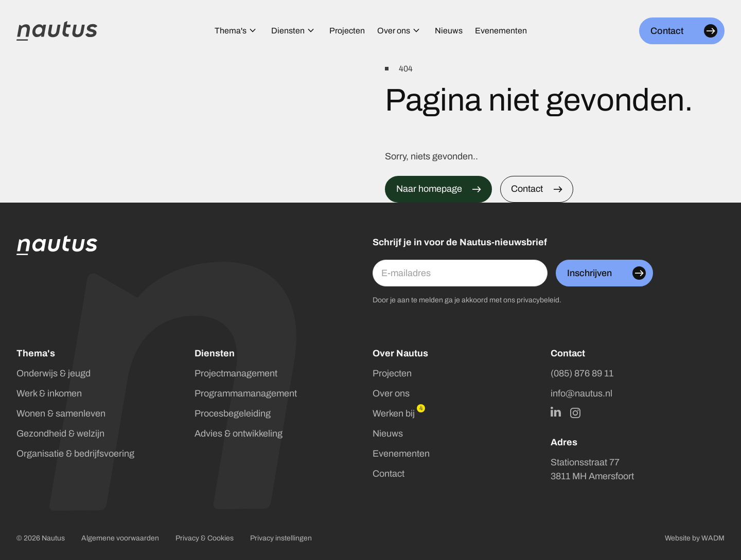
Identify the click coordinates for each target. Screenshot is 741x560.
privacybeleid (538, 300)
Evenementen (401, 454)
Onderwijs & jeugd (54, 373)
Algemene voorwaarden (120, 538)
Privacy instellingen (281, 538)
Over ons (391, 393)
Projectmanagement (236, 373)
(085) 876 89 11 (582, 373)
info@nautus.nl (581, 393)
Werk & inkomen (49, 393)
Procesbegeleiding (233, 413)
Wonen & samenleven (61, 413)
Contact (389, 474)
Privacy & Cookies (205, 538)
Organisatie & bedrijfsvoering (75, 454)
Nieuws (388, 433)
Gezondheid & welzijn (60, 433)
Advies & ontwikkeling (239, 433)
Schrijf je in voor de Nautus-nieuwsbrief (460, 242)
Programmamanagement (246, 393)
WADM (713, 538)
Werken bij (394, 413)
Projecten (392, 373)
